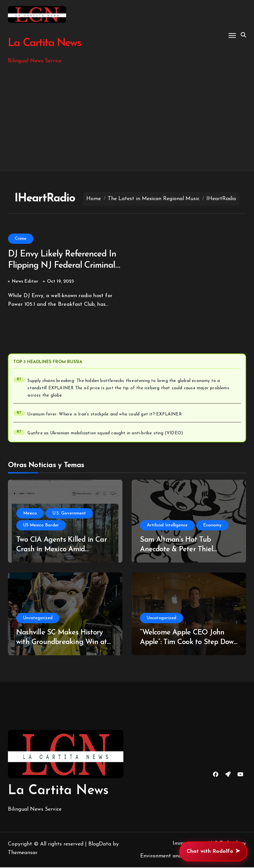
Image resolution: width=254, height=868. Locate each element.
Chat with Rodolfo (213, 851)
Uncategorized (38, 619)
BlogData (100, 845)
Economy (212, 526)
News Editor (25, 282)
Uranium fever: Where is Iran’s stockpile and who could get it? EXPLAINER (104, 415)
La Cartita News (44, 43)
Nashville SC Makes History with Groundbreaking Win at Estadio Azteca (62, 643)
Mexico (30, 514)
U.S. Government (69, 514)
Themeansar (22, 853)
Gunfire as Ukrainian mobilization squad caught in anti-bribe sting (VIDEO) (105, 434)
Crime (21, 239)
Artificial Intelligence (167, 526)
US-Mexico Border (41, 526)
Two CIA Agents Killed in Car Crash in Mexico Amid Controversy (62, 550)
